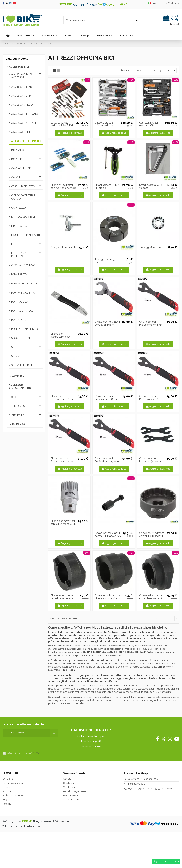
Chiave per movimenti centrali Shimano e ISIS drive (63, 524)
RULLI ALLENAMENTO (25, 329)
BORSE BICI (18, 159)
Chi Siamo (8, 779)
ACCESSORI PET (21, 132)
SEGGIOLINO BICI (22, 338)
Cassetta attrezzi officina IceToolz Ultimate (104, 126)
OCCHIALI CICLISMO (23, 265)
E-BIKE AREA (17, 406)
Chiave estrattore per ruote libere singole (62, 597)
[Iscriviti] (54, 733)
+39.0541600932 (133, 789)
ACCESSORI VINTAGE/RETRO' (20, 386)
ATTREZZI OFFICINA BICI (27, 141)
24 (139, 70)
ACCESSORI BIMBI (22, 87)
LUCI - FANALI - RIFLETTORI (21, 255)
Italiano (155, 3)
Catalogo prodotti (17, 59)
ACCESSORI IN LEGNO (25, 114)
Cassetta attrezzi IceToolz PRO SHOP (62, 124)
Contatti (67, 779)
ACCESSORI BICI (19, 67)
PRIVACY (36, 753)
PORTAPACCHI (20, 320)
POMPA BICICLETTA (23, 293)
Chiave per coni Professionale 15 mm (107, 398)
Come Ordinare (71, 799)
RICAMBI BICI (17, 376)
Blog (5, 799)
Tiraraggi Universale (151, 247)
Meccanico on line (73, 795)
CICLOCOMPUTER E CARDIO (23, 197)
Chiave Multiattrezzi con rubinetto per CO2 (63, 186)
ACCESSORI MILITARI (23, 123)
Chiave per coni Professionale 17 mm (62, 460)
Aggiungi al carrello (69, 133)
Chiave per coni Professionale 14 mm (62, 398)
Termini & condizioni (13, 783)
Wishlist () (172, 3)
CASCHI (16, 177)
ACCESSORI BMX (21, 96)
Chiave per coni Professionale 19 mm (107, 460)
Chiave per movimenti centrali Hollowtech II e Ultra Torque (152, 536)
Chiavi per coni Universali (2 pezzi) (150, 460)
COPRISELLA (19, 208)
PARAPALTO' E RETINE (24, 284)
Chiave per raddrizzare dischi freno (61, 337)
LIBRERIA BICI (19, 226)
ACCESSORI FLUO (22, 105)
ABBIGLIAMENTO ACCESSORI (22, 76)
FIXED (13, 397)
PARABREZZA (19, 275)
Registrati (8, 804)
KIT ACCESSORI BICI (23, 217)
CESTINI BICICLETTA (23, 186)
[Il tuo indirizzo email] (26, 733)
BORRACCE (18, 150)
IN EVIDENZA (17, 424)
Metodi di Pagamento (74, 791)
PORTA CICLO (20, 302)
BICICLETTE (16, 415)
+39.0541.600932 (85, 4)
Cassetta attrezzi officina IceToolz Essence (148, 126)
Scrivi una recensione (14, 795)
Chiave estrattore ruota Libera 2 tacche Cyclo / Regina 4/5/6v (108, 598)
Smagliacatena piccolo (64, 247)
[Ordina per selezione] (126, 70)
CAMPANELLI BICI (22, 168)
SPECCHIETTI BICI (22, 365)
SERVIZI (16, 356)
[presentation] (30, 744)
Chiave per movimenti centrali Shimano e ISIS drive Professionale (108, 536)
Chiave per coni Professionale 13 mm (151, 323)
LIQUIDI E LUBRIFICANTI (26, 235)
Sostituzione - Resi (73, 787)
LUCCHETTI (18, 244)
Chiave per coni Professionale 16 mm (151, 398)
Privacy (7, 787)
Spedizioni (69, 783)
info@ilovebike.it (136, 784)
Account (7, 791)
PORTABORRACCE (22, 311)
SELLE (15, 347)
